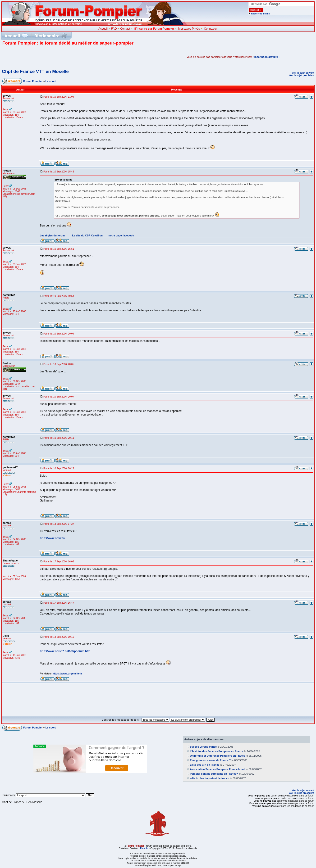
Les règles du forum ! (53, 235)
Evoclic (144, 848)
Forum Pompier (33, 81)
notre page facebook (121, 235)
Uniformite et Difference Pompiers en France (218, 756)
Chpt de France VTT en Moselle (35, 71)
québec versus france (203, 747)
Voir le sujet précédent (301, 75)
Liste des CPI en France (205, 765)
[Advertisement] (58, 57)
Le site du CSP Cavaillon (87, 235)
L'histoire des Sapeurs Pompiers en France (217, 751)
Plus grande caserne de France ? (210, 760)
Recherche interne (260, 14)
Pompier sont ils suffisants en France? (214, 774)
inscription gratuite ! (267, 57)
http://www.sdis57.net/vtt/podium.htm (65, 651)
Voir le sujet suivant (303, 73)
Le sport (51, 81)
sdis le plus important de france (210, 778)
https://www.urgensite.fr (67, 674)
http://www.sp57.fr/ (53, 538)
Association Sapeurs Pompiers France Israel (218, 769)
